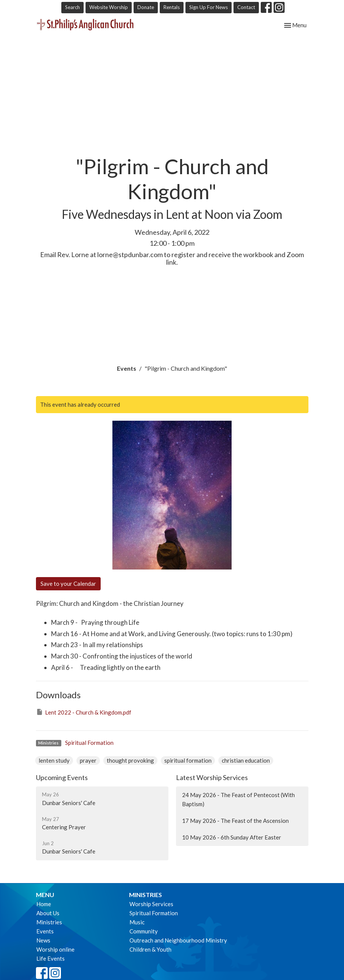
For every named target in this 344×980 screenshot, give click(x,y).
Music (137, 922)
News (43, 940)
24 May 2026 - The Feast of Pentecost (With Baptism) (238, 799)
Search (72, 7)
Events (127, 368)
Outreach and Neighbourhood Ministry (178, 940)
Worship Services (151, 904)
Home (44, 904)
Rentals (172, 7)
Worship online (55, 949)
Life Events (51, 958)
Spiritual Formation (89, 743)
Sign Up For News (209, 7)
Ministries (49, 922)
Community (144, 931)
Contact (246, 7)
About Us (48, 913)
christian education (246, 760)
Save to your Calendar (68, 584)
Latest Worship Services (212, 777)
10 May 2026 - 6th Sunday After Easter (232, 837)
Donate (146, 7)
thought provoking (130, 760)
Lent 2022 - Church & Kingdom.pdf (84, 712)
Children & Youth (150, 949)
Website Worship (109, 7)
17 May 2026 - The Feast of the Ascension (235, 821)
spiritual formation (188, 760)
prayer (88, 760)
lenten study (54, 760)
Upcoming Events (62, 777)
